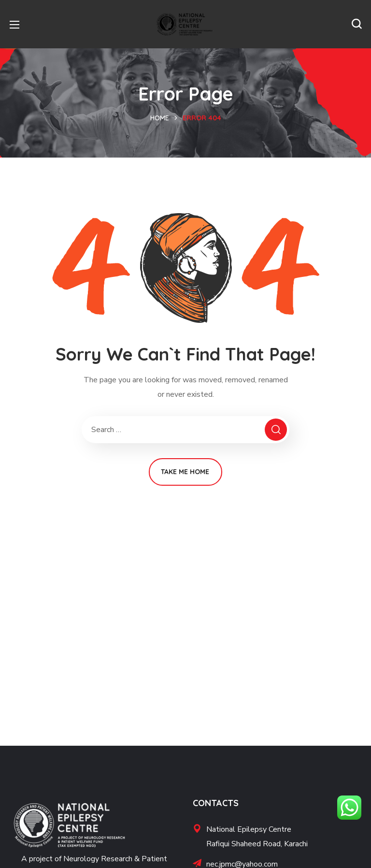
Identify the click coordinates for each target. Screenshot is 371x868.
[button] (357, 24)
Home (160, 118)
